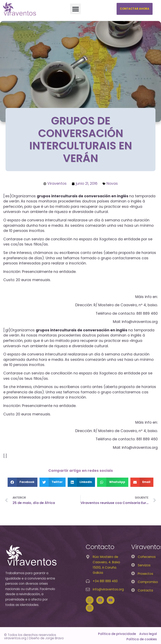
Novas (112, 183)
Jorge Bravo (54, 638)
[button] (76, 9)
